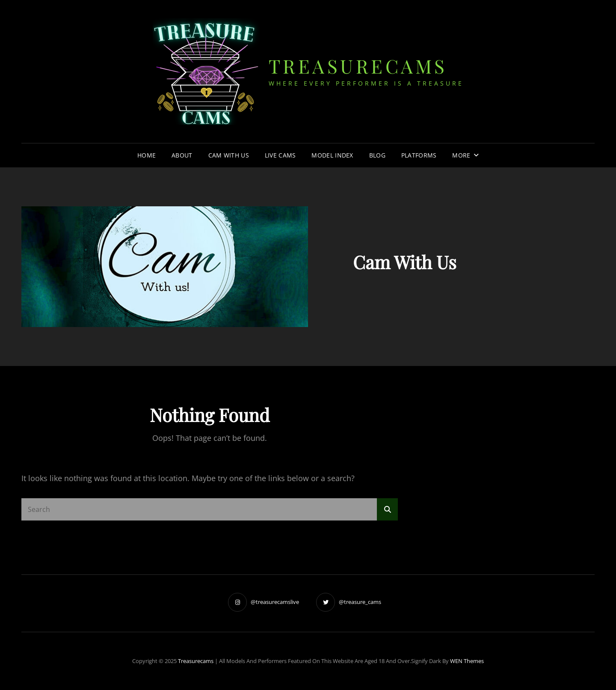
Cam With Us (229, 155)
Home (147, 155)
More (461, 155)
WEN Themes (467, 661)
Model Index (332, 155)
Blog (377, 155)
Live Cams (280, 155)
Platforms (419, 155)
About (182, 155)
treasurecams (358, 66)
